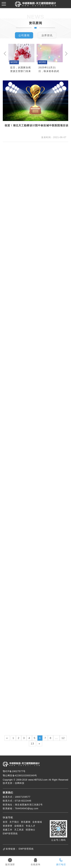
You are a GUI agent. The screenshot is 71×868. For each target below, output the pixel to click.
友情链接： (12, 849)
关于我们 (14, 822)
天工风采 (19, 830)
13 (32, 744)
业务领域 (37, 822)
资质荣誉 (8, 826)
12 (63, 738)
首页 (5, 822)
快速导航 (8, 817)
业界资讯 (47, 35)
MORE (14, 62)
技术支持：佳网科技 (14, 783)
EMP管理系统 (10, 834)
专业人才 (31, 826)
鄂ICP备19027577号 (14, 771)
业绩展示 (19, 826)
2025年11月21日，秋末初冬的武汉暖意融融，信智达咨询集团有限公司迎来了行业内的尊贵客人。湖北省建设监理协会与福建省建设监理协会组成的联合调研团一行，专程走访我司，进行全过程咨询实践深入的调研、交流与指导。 (49, 70)
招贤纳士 (31, 830)
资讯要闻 (26, 822)
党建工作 (8, 830)
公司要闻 (24, 35)
